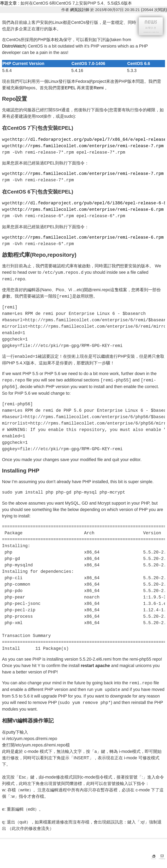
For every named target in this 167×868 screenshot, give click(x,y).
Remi (99, 88)
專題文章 (8, 3)
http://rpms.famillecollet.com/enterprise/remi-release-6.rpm (88, 209)
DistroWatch (14, 46)
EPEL (71, 88)
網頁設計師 (80, 10)
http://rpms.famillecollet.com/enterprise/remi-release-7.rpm (88, 146)
